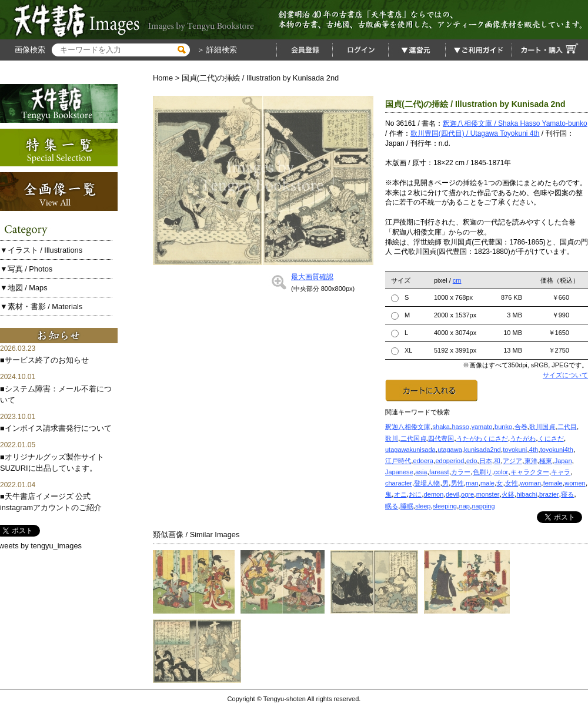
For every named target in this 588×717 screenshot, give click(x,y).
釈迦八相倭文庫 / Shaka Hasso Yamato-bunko (515, 123)
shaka (441, 427)
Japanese (399, 472)
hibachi (527, 494)
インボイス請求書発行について (58, 428)
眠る (392, 506)
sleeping (445, 506)
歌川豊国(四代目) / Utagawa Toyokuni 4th (475, 133)
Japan (563, 461)
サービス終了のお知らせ (47, 360)
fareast (439, 472)
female (553, 483)
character (399, 483)
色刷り (482, 472)
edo (472, 461)
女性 (512, 483)
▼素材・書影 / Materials (41, 306)
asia (421, 472)
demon (434, 494)
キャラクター (530, 472)
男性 (457, 483)
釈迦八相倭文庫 (408, 427)
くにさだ (551, 438)
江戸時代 (398, 461)
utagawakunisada (410, 450)
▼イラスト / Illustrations (41, 250)
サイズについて (565, 375)
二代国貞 (413, 438)
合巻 (521, 427)
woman (531, 483)
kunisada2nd (482, 450)
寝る (567, 494)
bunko (503, 427)
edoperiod (450, 461)
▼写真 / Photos (26, 269)
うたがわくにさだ (482, 438)
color (501, 472)
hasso (460, 427)
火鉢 (508, 494)
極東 (546, 461)
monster (488, 494)
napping (483, 506)
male (487, 483)
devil (452, 494)
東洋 (531, 461)
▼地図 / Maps (24, 288)
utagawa (450, 450)
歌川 (392, 438)
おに (415, 494)
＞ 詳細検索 (216, 50)
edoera (423, 461)
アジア (512, 461)
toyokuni (515, 450)
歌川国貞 (542, 427)
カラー (461, 472)
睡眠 (407, 506)
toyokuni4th (557, 450)
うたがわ (523, 438)
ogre (467, 494)
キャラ (561, 472)
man (472, 483)
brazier (549, 494)
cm (457, 280)
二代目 (567, 427)
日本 (486, 461)
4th (534, 450)
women (575, 483)
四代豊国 (441, 438)
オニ (400, 494)
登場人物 (427, 483)
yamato (482, 427)
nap (465, 506)
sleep (423, 506)
